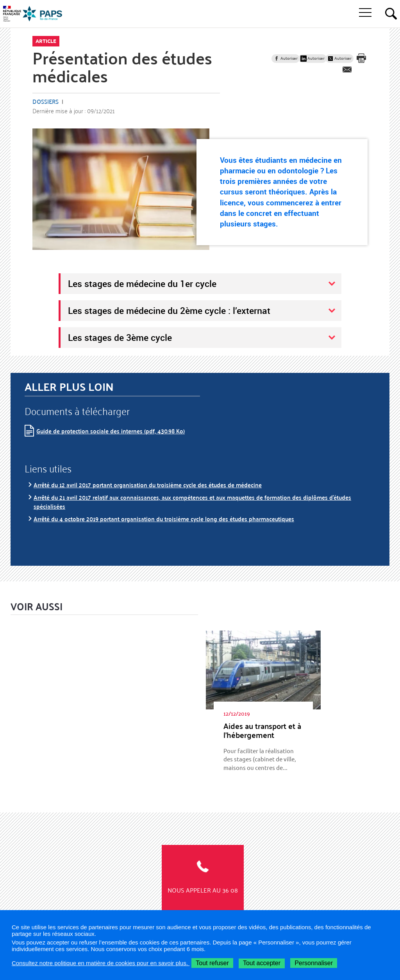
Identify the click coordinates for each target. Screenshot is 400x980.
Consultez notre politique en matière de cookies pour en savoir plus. (101, 963)
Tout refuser (212, 963)
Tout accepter (262, 963)
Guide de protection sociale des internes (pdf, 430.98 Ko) (111, 431)
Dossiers (46, 101)
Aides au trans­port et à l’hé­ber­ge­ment (262, 730)
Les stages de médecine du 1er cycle (142, 283)
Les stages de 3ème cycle (120, 337)
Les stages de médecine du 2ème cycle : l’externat (169, 310)
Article (46, 41)
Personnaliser (314, 963)
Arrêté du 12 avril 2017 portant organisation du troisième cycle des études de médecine (148, 485)
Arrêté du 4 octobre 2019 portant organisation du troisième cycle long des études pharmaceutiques (164, 519)
